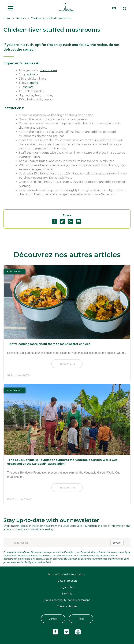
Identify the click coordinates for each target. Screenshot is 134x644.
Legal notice (67, 587)
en (114, 8)
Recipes (21, 18)
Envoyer (117, 543)
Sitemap (67, 594)
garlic (34, 83)
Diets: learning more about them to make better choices (49, 344)
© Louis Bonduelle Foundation (66, 574)
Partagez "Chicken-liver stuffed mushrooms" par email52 (80, 221)
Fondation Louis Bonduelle (67, 7)
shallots (28, 87)
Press (81, 619)
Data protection (67, 581)
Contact (53, 619)
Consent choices (67, 606)
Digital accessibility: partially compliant (67, 600)
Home (7, 18)
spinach (32, 74)
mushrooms (49, 70)
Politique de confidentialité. (38, 562)
